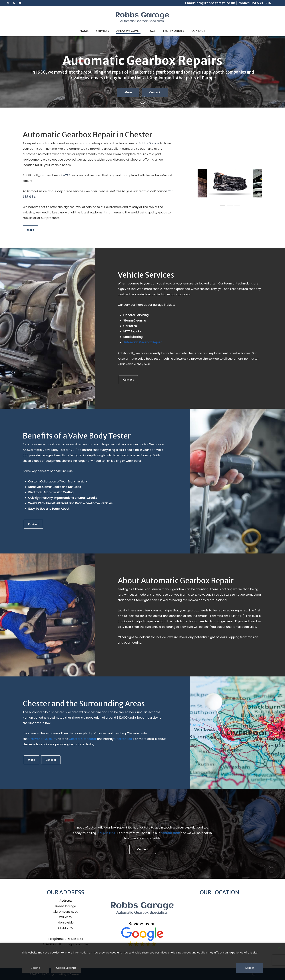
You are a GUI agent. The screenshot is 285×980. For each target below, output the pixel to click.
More (128, 94)
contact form (170, 833)
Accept (250, 968)
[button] (31, 230)
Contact (155, 94)
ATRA (67, 175)
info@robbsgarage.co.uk (215, 3)
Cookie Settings (66, 968)
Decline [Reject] (35, 968)
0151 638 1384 (260, 3)
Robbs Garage (149, 143)
